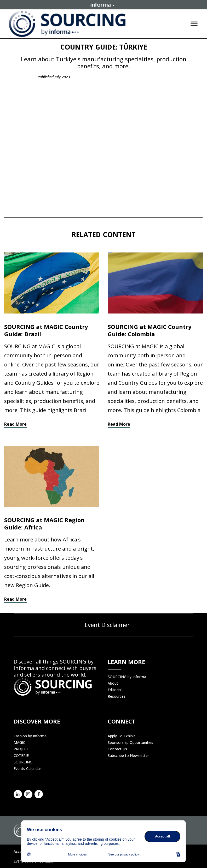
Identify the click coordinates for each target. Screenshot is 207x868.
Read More (15, 424)
